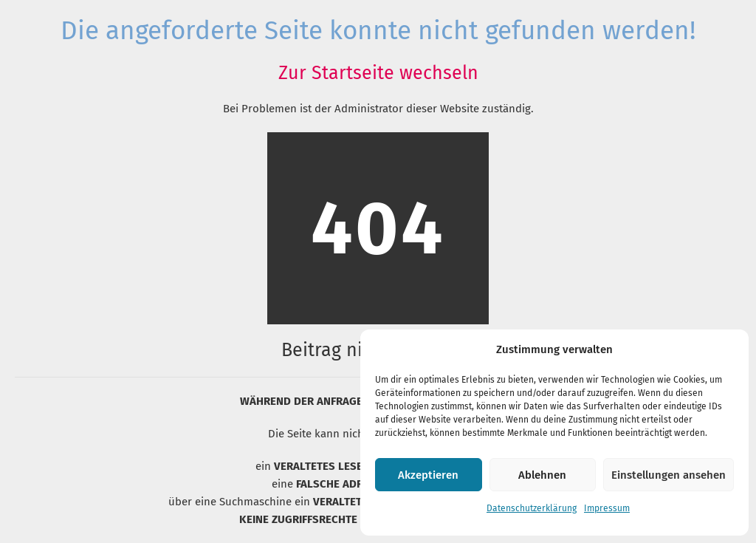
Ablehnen (542, 475)
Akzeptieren (428, 475)
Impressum (607, 508)
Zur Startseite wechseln (378, 73)
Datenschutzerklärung (532, 508)
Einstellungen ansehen (669, 475)
